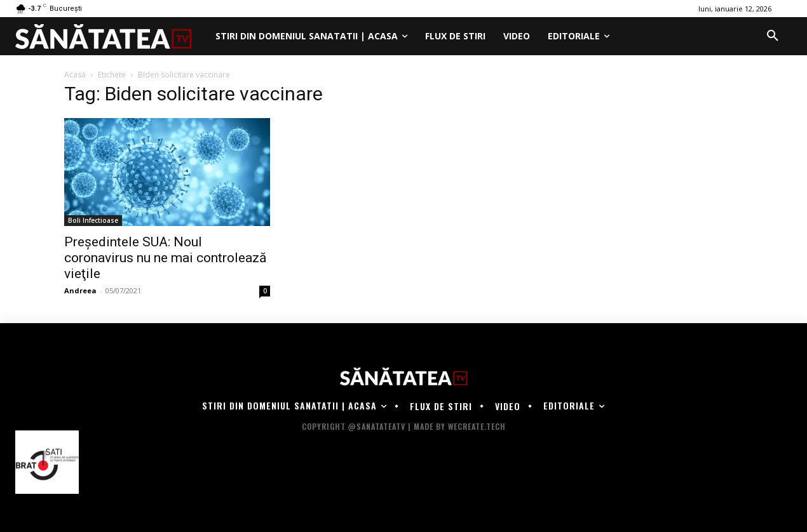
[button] (773, 36)
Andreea (80, 290)
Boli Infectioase (93, 220)
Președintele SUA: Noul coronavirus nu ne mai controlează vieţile (165, 258)
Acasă (75, 75)
